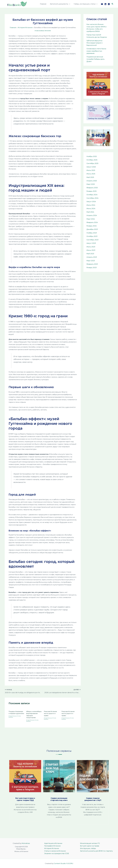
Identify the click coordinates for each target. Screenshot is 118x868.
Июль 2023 (91, 247)
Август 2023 (91, 243)
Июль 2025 (91, 170)
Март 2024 (91, 219)
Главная (45, 4)
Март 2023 (91, 261)
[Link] (105, 4)
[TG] (109, 4)
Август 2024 (91, 202)
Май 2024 (90, 212)
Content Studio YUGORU (64, 863)
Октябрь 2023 (92, 236)
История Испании (13, 716)
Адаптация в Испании (51, 843)
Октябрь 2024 (92, 195)
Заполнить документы (61, 4)
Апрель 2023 (92, 257)
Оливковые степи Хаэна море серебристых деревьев (96, 51)
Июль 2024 (91, 205)
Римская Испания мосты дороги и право (50, 713)
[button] (70, 4)
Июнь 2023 (91, 250)
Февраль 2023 (92, 264)
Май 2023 (90, 254)
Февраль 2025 (92, 188)
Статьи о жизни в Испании (53, 851)
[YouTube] (102, 4)
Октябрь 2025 (92, 160)
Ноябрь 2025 (92, 156)
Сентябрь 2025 (92, 163)
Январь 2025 (92, 191)
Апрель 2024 (92, 215)
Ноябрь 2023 (92, 233)
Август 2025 (91, 167)
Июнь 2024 (91, 209)
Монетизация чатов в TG (90, 843)
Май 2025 (90, 177)
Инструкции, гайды (88, 848)
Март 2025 (91, 184)
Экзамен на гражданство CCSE (55, 853)
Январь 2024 (92, 226)
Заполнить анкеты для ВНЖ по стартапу (96, 851)
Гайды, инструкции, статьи (86, 4)
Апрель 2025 (92, 181)
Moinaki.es (26, 843)
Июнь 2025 (91, 174)
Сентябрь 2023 (92, 240)
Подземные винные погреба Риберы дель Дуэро (96, 59)
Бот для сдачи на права (90, 846)
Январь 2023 (92, 268)
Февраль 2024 (92, 222)
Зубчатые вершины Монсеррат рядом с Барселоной (95, 43)
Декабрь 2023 (92, 229)
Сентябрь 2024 (92, 198)
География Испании (51, 846)
